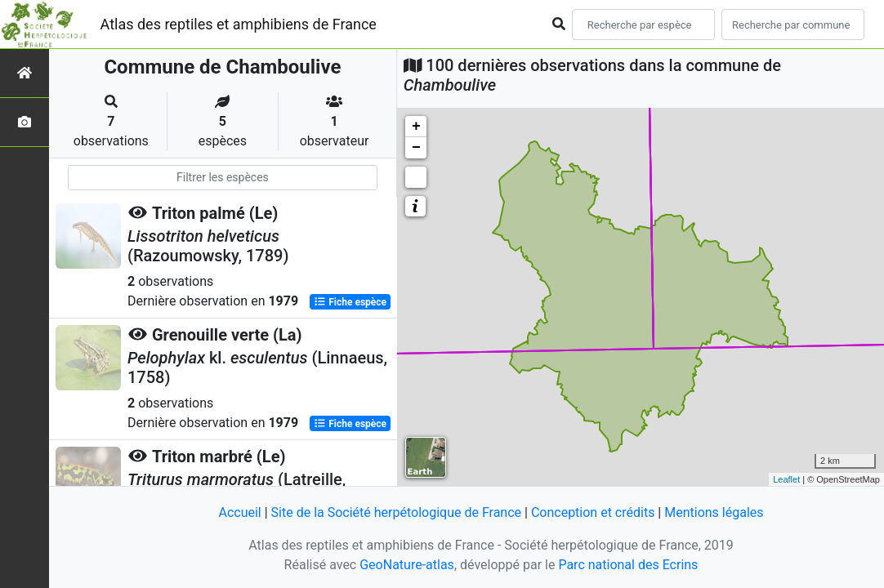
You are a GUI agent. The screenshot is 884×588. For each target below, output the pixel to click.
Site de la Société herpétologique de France (396, 512)
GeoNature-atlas (407, 565)
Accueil (239, 512)
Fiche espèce (350, 302)
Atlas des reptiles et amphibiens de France (239, 24)
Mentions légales (714, 512)
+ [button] (416, 127)
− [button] (416, 148)
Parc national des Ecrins (628, 565)
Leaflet (786, 479)
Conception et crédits (593, 512)
